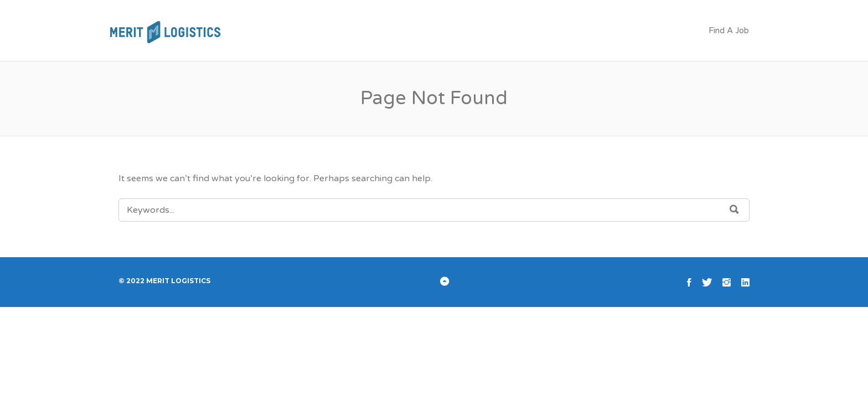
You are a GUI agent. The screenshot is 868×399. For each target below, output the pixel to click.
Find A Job (729, 30)
